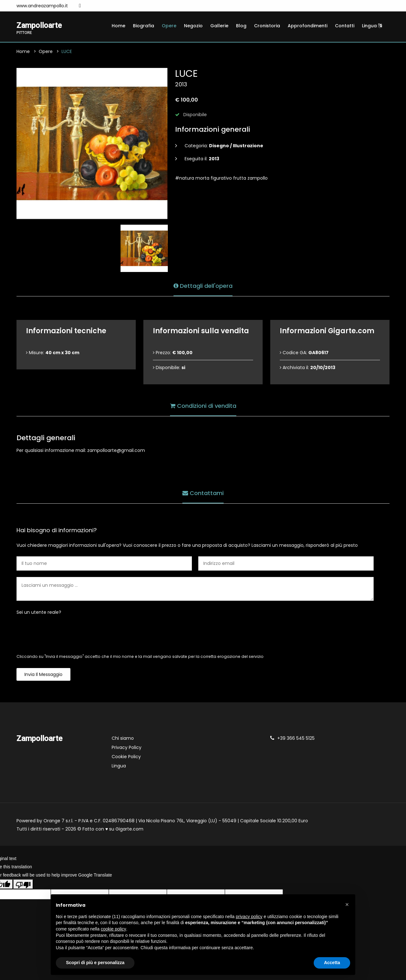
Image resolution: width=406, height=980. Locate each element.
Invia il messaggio (43, 675)
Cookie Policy (126, 757)
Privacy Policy (127, 748)
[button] (347, 904)
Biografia (144, 26)
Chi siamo (123, 738)
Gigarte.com (129, 829)
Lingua (372, 26)
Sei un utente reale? (39, 612)
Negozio (193, 26)
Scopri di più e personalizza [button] (95, 963)
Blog (241, 26)
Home (118, 26)
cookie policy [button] (114, 929)
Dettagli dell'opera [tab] (203, 286)
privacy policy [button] (249, 917)
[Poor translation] (23, 884)
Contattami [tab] (203, 493)
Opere (169, 26)
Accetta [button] (332, 963)
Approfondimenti (308, 26)
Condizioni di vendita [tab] (203, 406)
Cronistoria (267, 26)
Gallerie (219, 26)
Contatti (345, 26)
